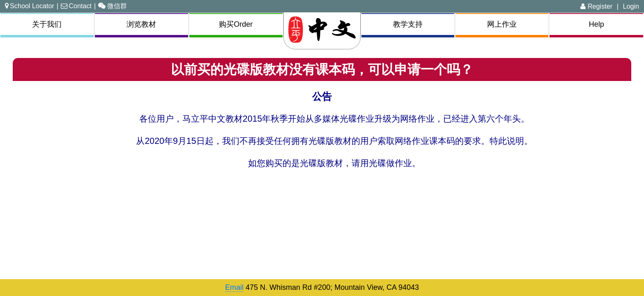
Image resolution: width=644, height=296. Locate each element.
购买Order (236, 24)
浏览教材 (141, 24)
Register (596, 6)
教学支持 (408, 24)
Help (597, 24)
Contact (76, 6)
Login (631, 6)
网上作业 (502, 24)
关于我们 (47, 24)
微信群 (113, 6)
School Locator (30, 6)
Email (234, 287)
